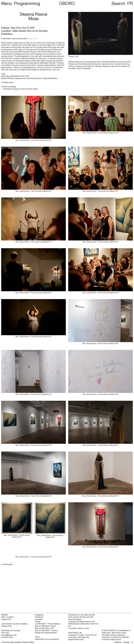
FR (130, 3)
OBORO (67, 3)
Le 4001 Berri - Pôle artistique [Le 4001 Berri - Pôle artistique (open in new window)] (47, 624)
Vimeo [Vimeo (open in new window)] (37, 622)
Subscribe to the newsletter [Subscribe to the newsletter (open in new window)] (47, 639)
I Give (37, 637)
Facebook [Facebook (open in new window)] (39, 617)
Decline (118, 642)
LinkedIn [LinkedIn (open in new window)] (39, 619)
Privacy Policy (28, 642)
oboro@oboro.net (9, 635)
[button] (33, 564)
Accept (126, 642)
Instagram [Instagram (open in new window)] (39, 615)
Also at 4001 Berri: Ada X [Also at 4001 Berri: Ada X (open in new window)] (45, 626)
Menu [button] (7, 3)
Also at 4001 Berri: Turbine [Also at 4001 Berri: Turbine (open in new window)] (46, 630)
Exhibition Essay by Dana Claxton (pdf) (21, 89)
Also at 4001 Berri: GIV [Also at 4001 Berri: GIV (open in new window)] (44, 628)
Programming (27, 3)
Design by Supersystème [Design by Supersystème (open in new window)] (46, 633)
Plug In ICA (33, 38)
